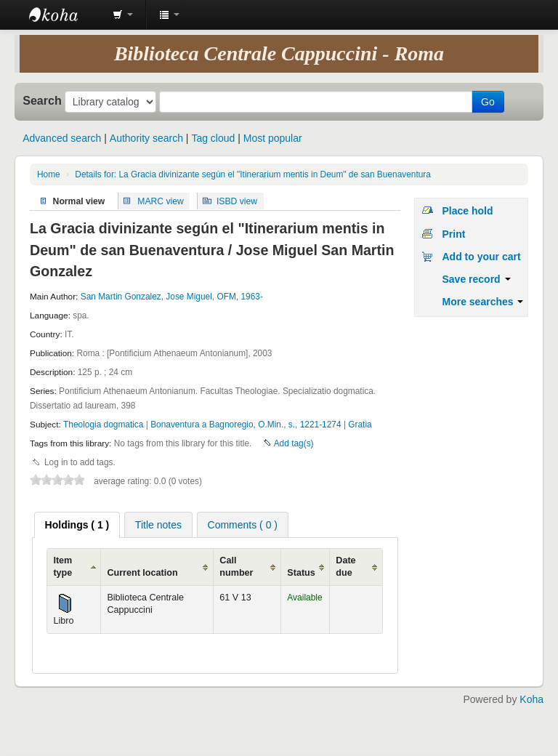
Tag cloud (213, 138)
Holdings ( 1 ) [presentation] (77, 525)
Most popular (273, 138)
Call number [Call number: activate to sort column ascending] (236, 567)
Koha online (65, 15)
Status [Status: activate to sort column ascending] (301, 573)
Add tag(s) (294, 443)
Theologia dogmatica (105, 425)
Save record (476, 279)
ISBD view (237, 201)
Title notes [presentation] (158, 525)
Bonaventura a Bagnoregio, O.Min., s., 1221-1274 (247, 425)
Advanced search (62, 138)
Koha (531, 699)
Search (42, 100)
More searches (482, 302)
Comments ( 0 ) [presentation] (243, 525)
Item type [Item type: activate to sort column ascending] (62, 567)
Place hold (467, 211)
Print (453, 234)
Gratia (360, 425)
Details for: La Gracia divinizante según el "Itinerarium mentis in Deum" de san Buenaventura (253, 174)
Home (49, 174)
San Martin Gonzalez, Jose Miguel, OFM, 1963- (172, 297)
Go (488, 102)
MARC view (161, 201)
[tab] (77, 525)
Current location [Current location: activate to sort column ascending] (142, 573)
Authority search (146, 138)
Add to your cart (481, 257)
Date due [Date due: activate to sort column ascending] (345, 567)
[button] (123, 15)
